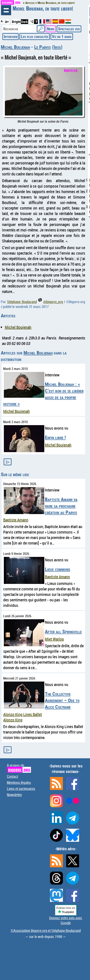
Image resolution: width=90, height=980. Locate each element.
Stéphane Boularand (22, 302)
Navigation (6, 10)
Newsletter (14, 795)
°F (36, 22)
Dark (24, 22)
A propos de (19, 768)
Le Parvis (42, 47)
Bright (16, 22)
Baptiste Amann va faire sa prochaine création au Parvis (61, 506)
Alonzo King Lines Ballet (23, 714)
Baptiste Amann (16, 520)
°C (32, 22)
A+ (7, 22)
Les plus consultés (35, 36)
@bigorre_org (51, 302)
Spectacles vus (69, 29)
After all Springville (63, 631)
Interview (11, 36)
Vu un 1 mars (62, 36)
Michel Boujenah (15, 47)
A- (2, 21)
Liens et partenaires (21, 789)
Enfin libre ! (55, 437)
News (51, 29)
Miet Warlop (54, 639)
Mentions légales (19, 782)
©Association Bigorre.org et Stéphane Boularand (46, 930)
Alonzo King (13, 720)
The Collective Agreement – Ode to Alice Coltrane (62, 700)
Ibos (57, 47)
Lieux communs (58, 569)
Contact (12, 776)
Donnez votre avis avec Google (66, 920)
